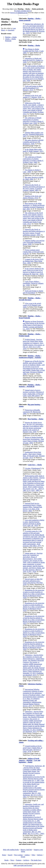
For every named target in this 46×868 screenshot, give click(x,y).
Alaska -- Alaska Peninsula (10, 40)
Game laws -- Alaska (35, 465)
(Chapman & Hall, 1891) (34, 206)
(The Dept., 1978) (33, 582)
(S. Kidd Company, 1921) (33, 150)
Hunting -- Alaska (11, 37)
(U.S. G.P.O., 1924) (34, 344)
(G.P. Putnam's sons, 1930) (34, 73)
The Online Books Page (23, 4)
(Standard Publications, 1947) (33, 134)
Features (19, 860)
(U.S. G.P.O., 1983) (34, 483)
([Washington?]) (33, 468)
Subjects (40, 855)
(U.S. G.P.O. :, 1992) (34, 781)
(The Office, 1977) (34, 538)
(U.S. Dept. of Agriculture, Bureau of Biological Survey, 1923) (34, 620)
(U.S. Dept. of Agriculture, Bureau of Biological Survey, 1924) (34, 633)
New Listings (18, 855)
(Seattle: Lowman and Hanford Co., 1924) (34, 325)
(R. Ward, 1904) (33, 178)
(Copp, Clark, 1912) (33, 218)
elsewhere (11, 30)
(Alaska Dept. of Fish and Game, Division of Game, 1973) (34, 455)
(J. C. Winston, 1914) (32, 96)
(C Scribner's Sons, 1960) (33, 160)
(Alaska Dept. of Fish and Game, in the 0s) (33, 252)
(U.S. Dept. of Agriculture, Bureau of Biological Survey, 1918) (34, 594)
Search (10, 855)
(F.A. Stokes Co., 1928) (33, 60)
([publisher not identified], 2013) (34, 665)
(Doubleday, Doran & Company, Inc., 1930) (33, 283)
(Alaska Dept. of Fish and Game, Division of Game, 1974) (32, 749)
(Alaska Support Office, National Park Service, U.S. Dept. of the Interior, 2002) (32, 507)
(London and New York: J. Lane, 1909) (33, 51)
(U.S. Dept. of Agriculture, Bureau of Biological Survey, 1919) (34, 607)
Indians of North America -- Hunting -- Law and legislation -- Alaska (29, 760)
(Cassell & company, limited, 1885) (34, 188)
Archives (26, 860)
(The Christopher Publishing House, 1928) (34, 242)
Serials (23, 857)
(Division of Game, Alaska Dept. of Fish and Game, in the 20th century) (33, 393)
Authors (27, 855)
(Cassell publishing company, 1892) (34, 232)
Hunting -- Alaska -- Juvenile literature (30, 299)
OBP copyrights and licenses (23, 865)
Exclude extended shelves (23, 11)
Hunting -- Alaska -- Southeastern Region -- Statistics (30, 357)
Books (6, 860)
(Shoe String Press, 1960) (33, 261)
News (12, 860)
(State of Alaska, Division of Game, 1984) (33, 440)
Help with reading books (11, 850)
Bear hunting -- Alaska (36, 419)
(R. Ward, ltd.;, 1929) (33, 271)
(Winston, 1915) (32, 197)
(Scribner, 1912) (33, 108)
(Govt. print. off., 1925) (33, 523)
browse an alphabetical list (19, 13)
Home (4, 855)
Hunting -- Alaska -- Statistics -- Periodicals (30, 386)
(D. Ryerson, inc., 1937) (34, 29)
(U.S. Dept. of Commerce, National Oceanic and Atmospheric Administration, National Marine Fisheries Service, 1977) (34, 698)
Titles (33, 855)
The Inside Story (36, 860)
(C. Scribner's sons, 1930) (33, 121)
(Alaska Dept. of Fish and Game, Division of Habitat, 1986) (34, 368)
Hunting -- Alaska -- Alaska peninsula (30, 19)
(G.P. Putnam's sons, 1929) (32, 305)
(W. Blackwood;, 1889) (32, 412)
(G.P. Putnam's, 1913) (33, 88)
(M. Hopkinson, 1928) (33, 142)
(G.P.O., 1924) (34, 562)
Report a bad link (26, 850)
